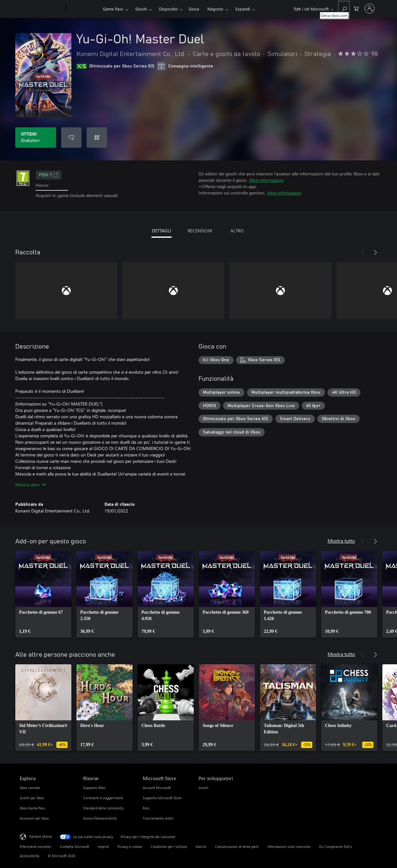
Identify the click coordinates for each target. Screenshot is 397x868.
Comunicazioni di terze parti (237, 847)
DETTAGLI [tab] (162, 231)
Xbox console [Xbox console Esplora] (30, 788)
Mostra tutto (341, 541)
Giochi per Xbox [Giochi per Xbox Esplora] (32, 798)
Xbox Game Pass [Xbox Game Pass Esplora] (32, 808)
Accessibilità (29, 856)
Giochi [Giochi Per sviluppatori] (203, 788)
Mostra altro (31, 485)
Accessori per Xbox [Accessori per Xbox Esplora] (34, 818)
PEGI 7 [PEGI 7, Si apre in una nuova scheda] (49, 175)
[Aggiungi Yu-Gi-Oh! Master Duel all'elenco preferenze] (71, 138)
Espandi (243, 9)
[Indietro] (363, 252)
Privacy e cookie (130, 847)
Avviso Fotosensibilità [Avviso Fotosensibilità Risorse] (100, 818)
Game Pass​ (113, 9)
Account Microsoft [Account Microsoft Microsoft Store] (157, 788)
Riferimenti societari (36, 847)
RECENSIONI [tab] (200, 231)
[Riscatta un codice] (97, 138)
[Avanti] (375, 252)
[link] (43, 594)
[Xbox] (84, 9)
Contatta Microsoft (75, 847)
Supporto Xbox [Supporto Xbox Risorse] (94, 788)
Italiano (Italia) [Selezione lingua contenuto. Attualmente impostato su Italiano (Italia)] (41, 836)
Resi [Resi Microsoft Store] (146, 808)
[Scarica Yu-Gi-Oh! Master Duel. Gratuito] (36, 138)
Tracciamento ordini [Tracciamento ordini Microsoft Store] (158, 818)
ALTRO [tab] (237, 231)
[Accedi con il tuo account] (370, 9)
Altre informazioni (266, 180)
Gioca (194, 9)
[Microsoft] (42, 9)
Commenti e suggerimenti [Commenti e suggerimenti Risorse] (103, 798)
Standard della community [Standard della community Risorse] (103, 808)
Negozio (215, 9)
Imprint (103, 847)
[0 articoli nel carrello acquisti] (356, 8)
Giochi (141, 9)
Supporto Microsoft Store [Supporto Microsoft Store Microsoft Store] (162, 798)
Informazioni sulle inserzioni (289, 847)
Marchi (201, 847)
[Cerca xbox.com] (344, 8)
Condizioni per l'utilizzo (169, 847)
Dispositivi (168, 9)
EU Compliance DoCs (336, 847)
